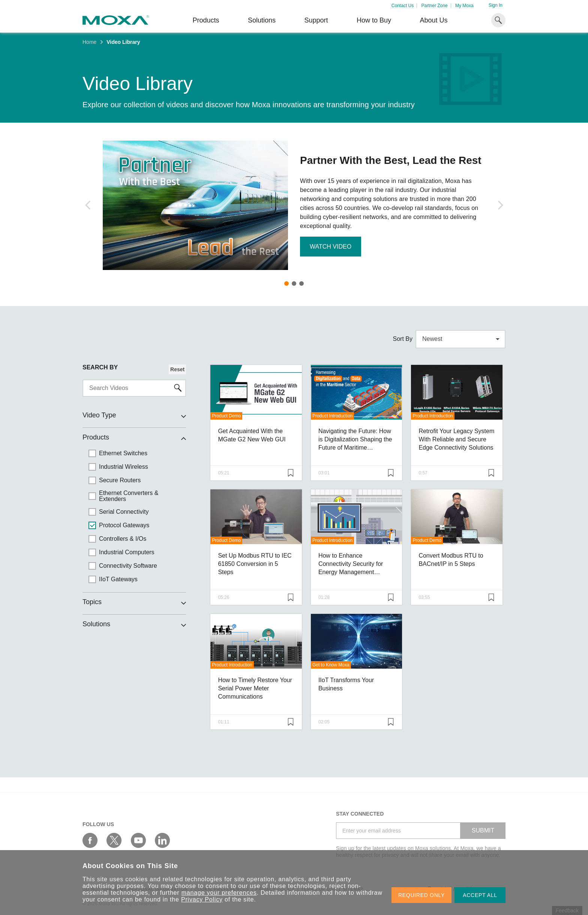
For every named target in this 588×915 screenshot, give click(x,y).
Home (89, 42)
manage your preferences (219, 893)
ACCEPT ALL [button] (480, 895)
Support (316, 20)
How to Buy (374, 20)
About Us (433, 20)
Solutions (262, 20)
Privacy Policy (202, 899)
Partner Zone (435, 6)
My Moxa (464, 6)
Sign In (496, 5)
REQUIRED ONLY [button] (421, 895)
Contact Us (403, 6)
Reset (177, 369)
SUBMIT (483, 830)
